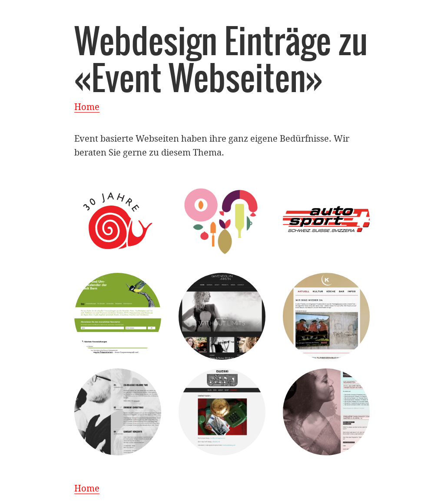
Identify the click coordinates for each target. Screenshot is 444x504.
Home (87, 107)
